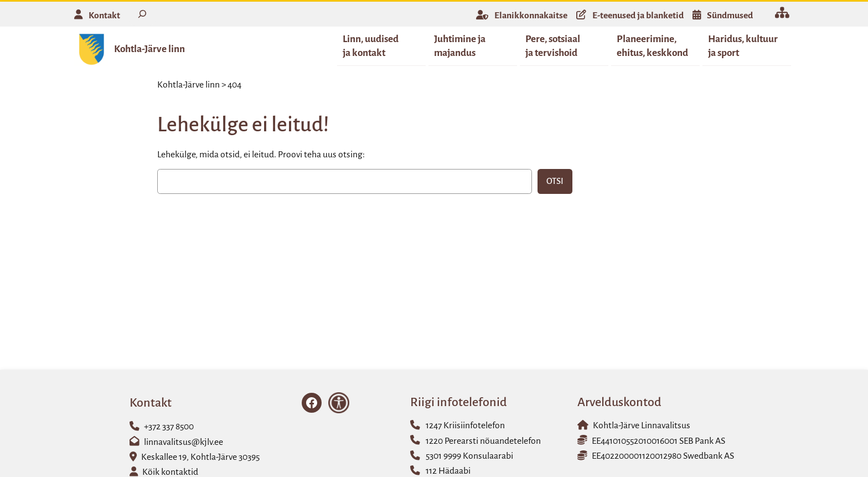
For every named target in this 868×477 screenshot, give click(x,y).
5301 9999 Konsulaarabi (469, 457)
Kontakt (104, 16)
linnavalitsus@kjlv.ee (184, 443)
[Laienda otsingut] (142, 14)
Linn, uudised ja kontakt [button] (371, 46)
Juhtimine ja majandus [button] (460, 46)
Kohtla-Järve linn (149, 49)
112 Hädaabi (448, 471)
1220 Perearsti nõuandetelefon (483, 442)
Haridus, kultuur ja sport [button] (743, 46)
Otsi (555, 182)
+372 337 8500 (169, 427)
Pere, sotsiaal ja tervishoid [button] (553, 46)
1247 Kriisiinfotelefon (465, 426)
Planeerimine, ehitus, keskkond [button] (652, 46)
